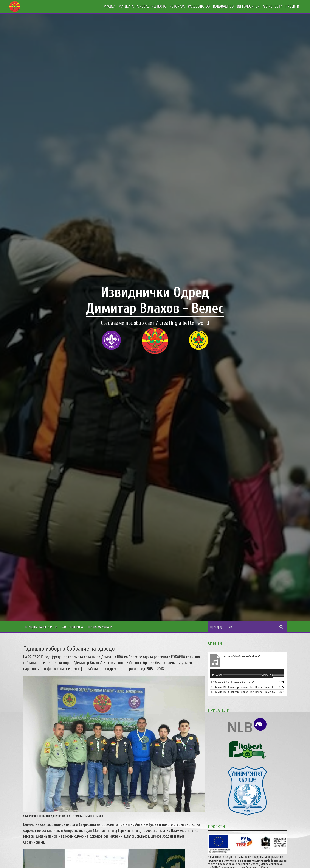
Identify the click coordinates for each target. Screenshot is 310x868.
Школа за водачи (100, 627)
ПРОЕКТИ (292, 6)
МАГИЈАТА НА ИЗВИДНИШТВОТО (143, 6)
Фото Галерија (72, 627)
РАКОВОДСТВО (199, 6)
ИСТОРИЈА (177, 6)
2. (243, 687)
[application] (247, 674)
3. (243, 692)
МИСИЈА (109, 6)
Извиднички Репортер (41, 627)
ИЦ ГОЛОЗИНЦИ (248, 6)
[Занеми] (271, 675)
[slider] (243, 675)
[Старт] (213, 675)
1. (233, 682)
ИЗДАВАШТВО (223, 6)
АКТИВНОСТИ (273, 6)
